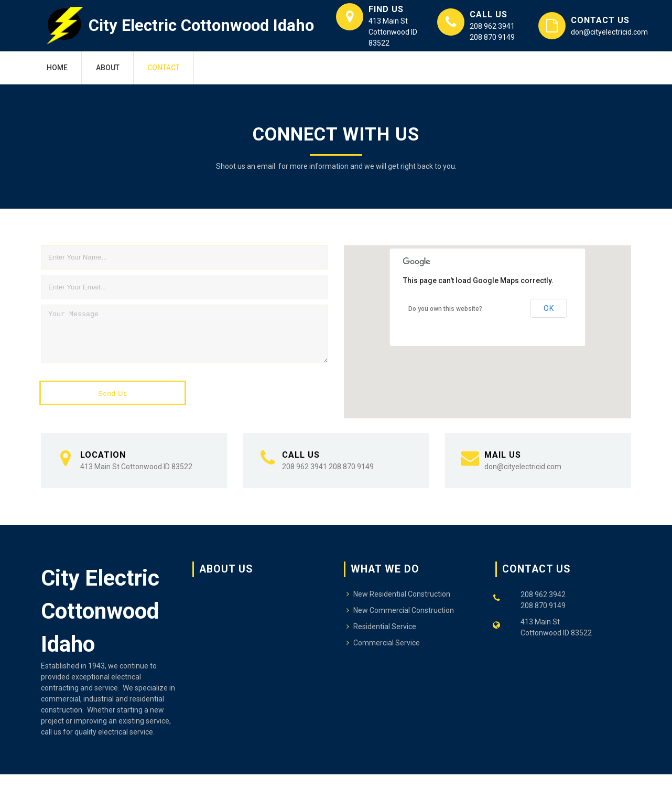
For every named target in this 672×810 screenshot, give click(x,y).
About (108, 68)
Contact (164, 68)
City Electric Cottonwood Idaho (201, 25)
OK (549, 308)
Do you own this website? (445, 309)
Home (57, 68)
